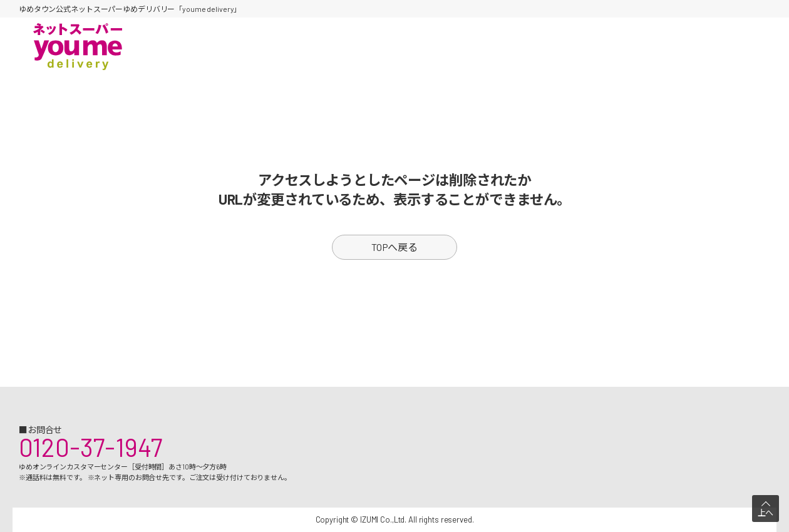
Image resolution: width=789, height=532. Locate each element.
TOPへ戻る (394, 247)
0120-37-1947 (90, 447)
